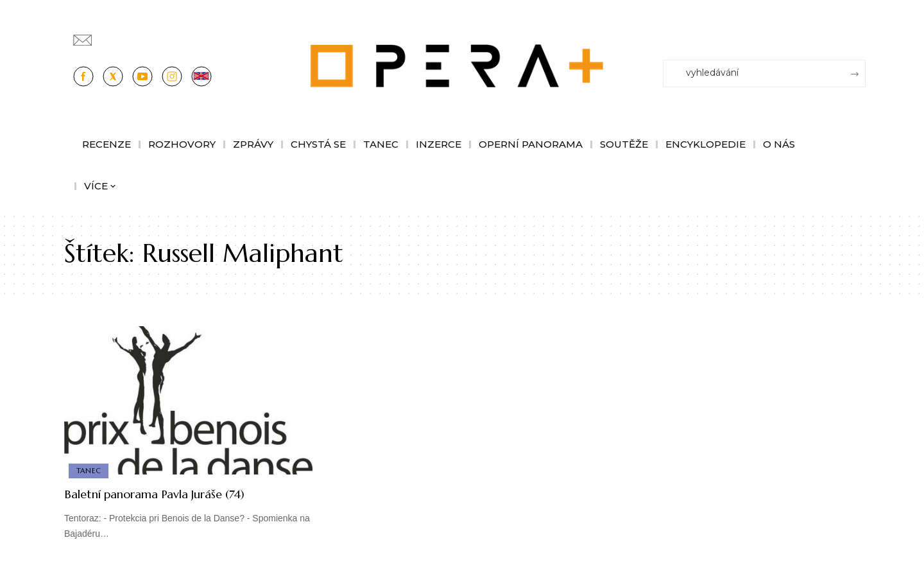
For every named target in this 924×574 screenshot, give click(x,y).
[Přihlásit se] (859, 34)
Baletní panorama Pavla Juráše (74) (177, 493)
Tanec (90, 470)
